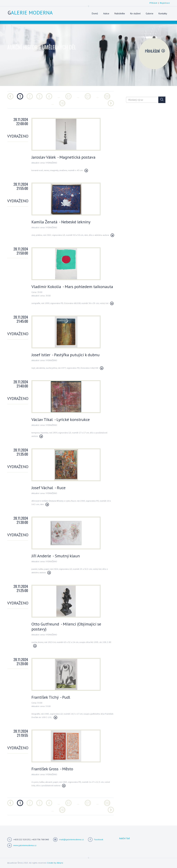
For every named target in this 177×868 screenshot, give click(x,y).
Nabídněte (120, 13)
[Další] (111, 103)
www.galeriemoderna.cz (25, 845)
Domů (95, 13)
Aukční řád (124, 838)
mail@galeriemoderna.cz (71, 839)
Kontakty (163, 13)
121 (88, 96)
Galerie (150, 13)
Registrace (165, 3)
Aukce (106, 13)
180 (107, 96)
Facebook (99, 839)
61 (68, 96)
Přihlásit (153, 3)
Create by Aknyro (55, 863)
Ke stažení (135, 13)
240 (62, 103)
